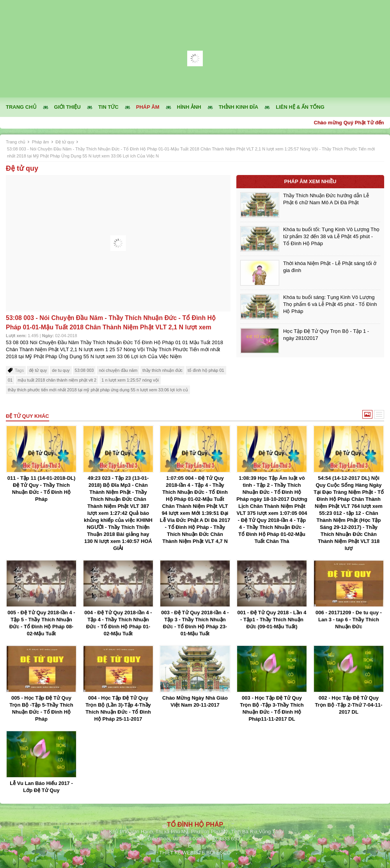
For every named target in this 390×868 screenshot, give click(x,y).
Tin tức (108, 107)
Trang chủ (21, 107)
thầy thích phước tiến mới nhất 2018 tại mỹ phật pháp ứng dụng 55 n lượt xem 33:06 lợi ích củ (98, 390)
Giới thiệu (67, 107)
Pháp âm (148, 107)
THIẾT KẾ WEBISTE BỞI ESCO (195, 853)
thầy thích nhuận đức (162, 370)
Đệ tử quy (65, 142)
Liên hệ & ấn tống (300, 107)
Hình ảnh (189, 107)
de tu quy (61, 370)
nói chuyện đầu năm (118, 370)
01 (10, 380)
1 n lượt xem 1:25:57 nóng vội (130, 380)
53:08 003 (84, 370)
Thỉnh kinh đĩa (239, 107)
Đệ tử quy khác (27, 416)
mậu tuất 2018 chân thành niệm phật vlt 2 (57, 380)
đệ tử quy (38, 370)
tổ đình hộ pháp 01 (206, 370)
